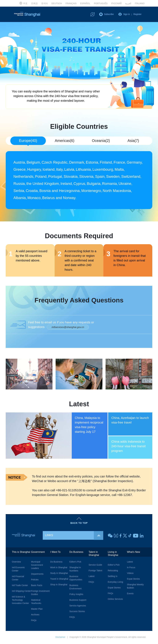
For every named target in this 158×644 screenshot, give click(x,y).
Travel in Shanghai (59, 579)
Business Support (78, 601)
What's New (134, 553)
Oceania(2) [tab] (101, 141)
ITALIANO (140, 3)
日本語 (34, 3)
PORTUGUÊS (101, 3)
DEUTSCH (57, 3)
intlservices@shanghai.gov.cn (68, 328)
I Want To (55, 553)
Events (130, 594)
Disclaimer (60, 638)
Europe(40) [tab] (28, 141)
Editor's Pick (75, 562)
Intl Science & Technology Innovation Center (20, 601)
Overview (16, 562)
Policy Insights (76, 595)
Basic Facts (37, 586)
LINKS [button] (74, 536)
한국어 (45, 3)
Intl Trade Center (20, 586)
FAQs (34, 621)
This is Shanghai (21, 553)
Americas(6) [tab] (65, 141)
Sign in (127, 14)
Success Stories (77, 612)
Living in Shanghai (113, 554)
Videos (130, 574)
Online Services (115, 600)
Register (137, 14)
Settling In (112, 577)
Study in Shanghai (59, 574)
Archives (35, 615)
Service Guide (95, 565)
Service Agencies (78, 606)
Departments (37, 575)
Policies (35, 580)
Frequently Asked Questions (79, 300)
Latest (91, 577)
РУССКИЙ (116, 3)
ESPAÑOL (85, 3)
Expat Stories (114, 588)
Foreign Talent (95, 571)
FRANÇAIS (71, 3)
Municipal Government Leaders (37, 566)
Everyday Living (115, 583)
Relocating (113, 571)
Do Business (56, 562)
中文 (23, 3)
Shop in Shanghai (59, 585)
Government (38, 553)
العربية (128, 3)
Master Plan (37, 609)
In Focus (131, 568)
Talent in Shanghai (94, 554)
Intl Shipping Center (21, 592)
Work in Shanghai (59, 568)
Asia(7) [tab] (133, 141)
